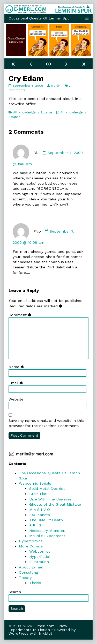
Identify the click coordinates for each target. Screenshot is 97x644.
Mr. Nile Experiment (47, 536)
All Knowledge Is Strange (33, 112)
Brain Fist (38, 494)
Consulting (28, 572)
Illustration (39, 562)
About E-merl (31, 567)
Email (17, 383)
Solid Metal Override (47, 489)
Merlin (56, 86)
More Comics (31, 546)
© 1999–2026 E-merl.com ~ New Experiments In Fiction (38, 628)
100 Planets (40, 515)
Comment (21, 315)
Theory (25, 578)
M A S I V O (40, 510)
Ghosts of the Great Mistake (55, 504)
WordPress (18, 633)
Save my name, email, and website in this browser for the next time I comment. (46, 423)
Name (17, 367)
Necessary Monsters (48, 531)
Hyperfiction (40, 557)
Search (15, 592)
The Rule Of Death (46, 520)
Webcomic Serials (35, 483)
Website (16, 399)
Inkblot (46, 633)
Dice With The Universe (50, 499)
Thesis (35, 583)
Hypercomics (31, 541)
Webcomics (40, 551)
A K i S (35, 525)
